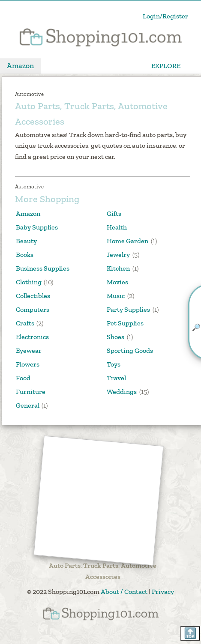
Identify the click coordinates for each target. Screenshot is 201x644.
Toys (114, 364)
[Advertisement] (99, 501)
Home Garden (127, 241)
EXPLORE (166, 66)
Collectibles (33, 296)
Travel (116, 378)
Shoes (115, 337)
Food (23, 378)
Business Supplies (43, 268)
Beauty (26, 241)
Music (116, 296)
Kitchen (118, 268)
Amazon (20, 66)
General (28, 405)
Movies (117, 282)
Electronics (32, 337)
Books (25, 255)
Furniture (31, 392)
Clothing (29, 282)
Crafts (25, 323)
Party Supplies (128, 309)
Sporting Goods (130, 350)
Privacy (163, 592)
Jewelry (118, 255)
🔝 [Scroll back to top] (190, 633)
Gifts (114, 213)
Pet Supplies (125, 323)
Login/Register (165, 16)
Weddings (122, 392)
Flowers (28, 364)
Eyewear (29, 350)
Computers (33, 309)
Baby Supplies (37, 227)
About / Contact (124, 592)
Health (117, 227)
